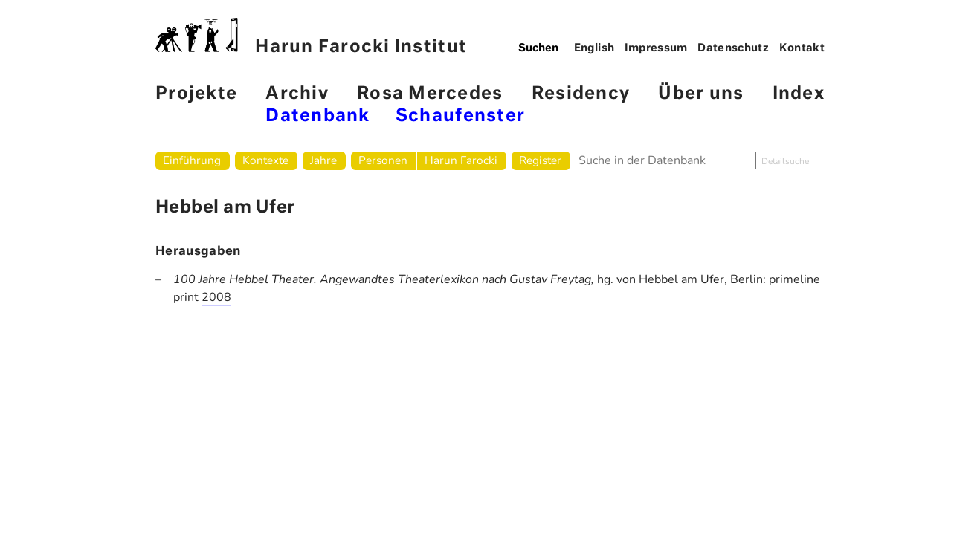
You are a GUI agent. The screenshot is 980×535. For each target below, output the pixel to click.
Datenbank (317, 116)
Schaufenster (460, 116)
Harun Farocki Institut (311, 37)
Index (799, 94)
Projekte (196, 94)
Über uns (701, 94)
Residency (581, 94)
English (594, 48)
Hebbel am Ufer (681, 279)
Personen (383, 160)
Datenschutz (733, 48)
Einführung (192, 160)
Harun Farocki (461, 160)
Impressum (656, 48)
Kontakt (802, 48)
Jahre (323, 160)
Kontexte (265, 160)
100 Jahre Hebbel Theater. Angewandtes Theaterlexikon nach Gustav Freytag (382, 279)
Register (540, 160)
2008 (216, 297)
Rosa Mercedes (430, 94)
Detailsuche (785, 161)
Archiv (297, 94)
